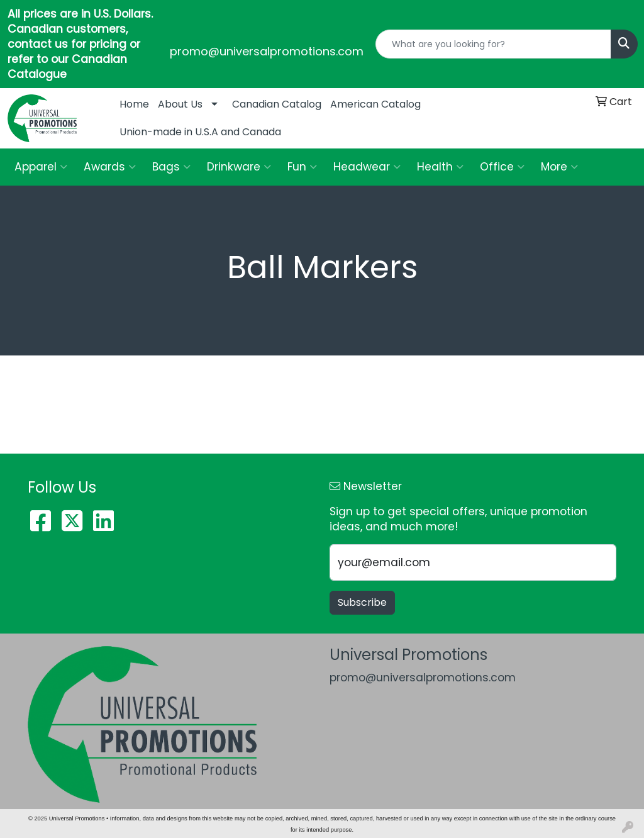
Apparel (41, 167)
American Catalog (375, 104)
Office (502, 167)
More (559, 167)
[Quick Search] (493, 44)
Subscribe (362, 602)
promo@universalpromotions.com (267, 51)
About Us (180, 104)
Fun (302, 167)
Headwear (367, 167)
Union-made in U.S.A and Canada (200, 132)
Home (134, 104)
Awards (110, 167)
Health (440, 167)
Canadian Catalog (277, 104)
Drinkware (239, 167)
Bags (171, 167)
